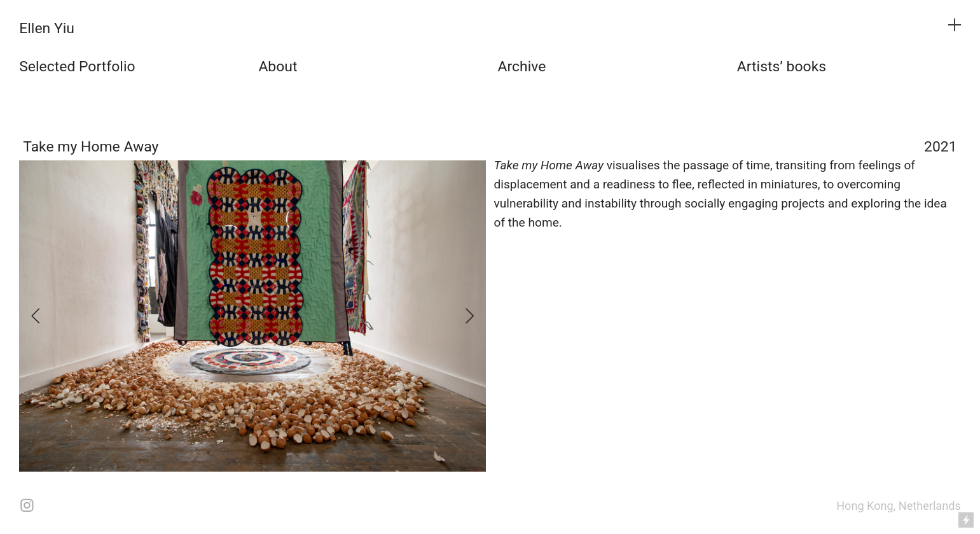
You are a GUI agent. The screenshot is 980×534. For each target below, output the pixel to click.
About (278, 67)
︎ (955, 25)
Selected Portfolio (77, 67)
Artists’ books (782, 67)
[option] (252, 317)
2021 (941, 147)
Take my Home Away (91, 147)
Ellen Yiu (47, 28)
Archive (522, 67)
